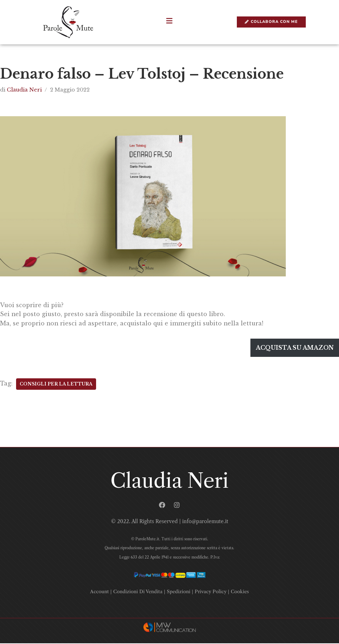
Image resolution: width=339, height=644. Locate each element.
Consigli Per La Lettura (56, 384)
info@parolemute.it (205, 522)
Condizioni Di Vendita (138, 592)
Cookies (240, 592)
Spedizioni (179, 592)
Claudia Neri (24, 90)
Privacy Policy (211, 592)
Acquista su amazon (295, 348)
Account (99, 592)
